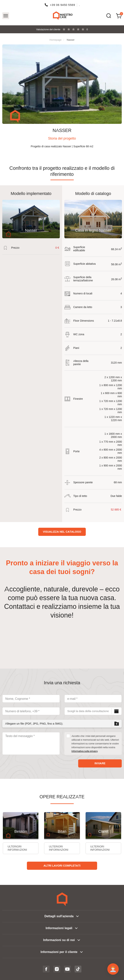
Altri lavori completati (62, 866)
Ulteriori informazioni (17, 848)
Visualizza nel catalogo (62, 532)
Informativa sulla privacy (85, 751)
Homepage (55, 40)
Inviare (100, 763)
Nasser (71, 40)
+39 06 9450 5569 (63, 5)
